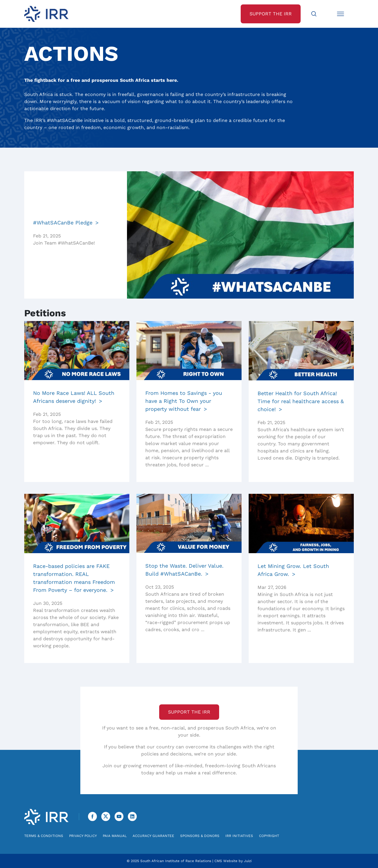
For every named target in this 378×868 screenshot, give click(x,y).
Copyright (269, 836)
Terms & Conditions (44, 836)
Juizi (248, 861)
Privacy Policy (83, 836)
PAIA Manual (115, 836)
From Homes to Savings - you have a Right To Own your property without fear (184, 401)
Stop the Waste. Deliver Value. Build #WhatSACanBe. (184, 570)
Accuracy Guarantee (153, 836)
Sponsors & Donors (200, 836)
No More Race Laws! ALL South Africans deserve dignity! (74, 397)
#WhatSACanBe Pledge (63, 223)
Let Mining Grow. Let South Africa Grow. (293, 570)
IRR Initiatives (239, 836)
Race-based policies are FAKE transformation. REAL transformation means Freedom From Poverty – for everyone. (74, 578)
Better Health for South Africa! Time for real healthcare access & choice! (301, 401)
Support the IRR (189, 712)
